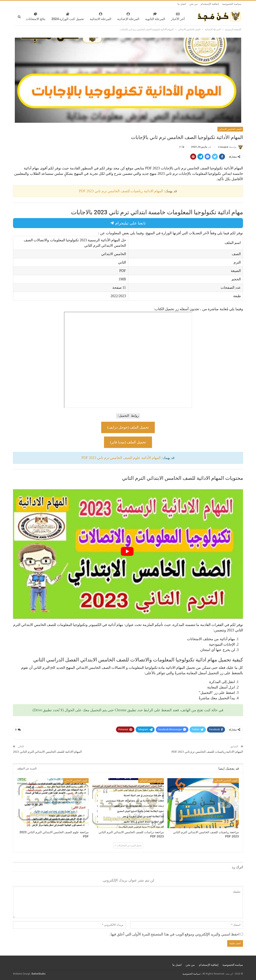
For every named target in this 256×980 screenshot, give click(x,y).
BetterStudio (38, 974)
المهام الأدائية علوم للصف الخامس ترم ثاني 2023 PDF (121, 458)
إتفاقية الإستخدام (210, 4)
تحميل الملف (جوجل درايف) (128, 427)
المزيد (30, 17)
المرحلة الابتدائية (89, 17)
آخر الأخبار (166, 17)
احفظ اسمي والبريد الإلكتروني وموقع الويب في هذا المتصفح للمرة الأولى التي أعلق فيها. (174, 934)
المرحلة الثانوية (143, 17)
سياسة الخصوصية (232, 4)
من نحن (193, 4)
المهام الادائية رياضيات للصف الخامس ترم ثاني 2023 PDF (121, 191)
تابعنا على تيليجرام (128, 223)
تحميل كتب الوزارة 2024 (56, 17)
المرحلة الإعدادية (116, 17)
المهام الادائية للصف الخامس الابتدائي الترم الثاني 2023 (47, 752)
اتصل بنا (182, 4)
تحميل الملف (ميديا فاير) (128, 442)
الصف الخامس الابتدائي (230, 129)
